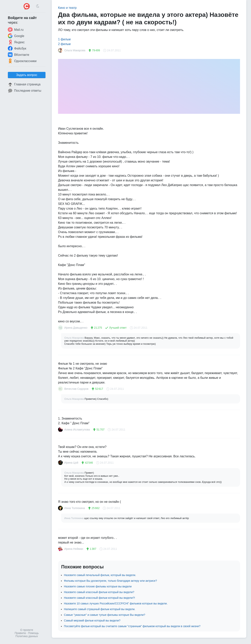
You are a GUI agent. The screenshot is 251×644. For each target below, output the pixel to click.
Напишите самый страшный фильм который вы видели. (100, 609)
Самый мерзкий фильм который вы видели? (92, 620)
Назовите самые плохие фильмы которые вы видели (98, 586)
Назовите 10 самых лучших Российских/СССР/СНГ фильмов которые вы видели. (116, 603)
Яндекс (16, 42)
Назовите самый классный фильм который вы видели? (99, 592)
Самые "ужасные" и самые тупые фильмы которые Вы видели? (105, 615)
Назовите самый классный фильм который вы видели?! (99, 598)
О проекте (27, 630)
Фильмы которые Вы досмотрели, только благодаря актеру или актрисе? (110, 581)
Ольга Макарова (74, 338)
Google (16, 36)
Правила (20, 633)
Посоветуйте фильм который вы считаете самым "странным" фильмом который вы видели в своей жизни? (132, 626)
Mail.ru (16, 30)
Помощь (33, 633)
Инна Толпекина (74, 518)
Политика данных (27, 636)
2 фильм (64, 44)
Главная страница (24, 84)
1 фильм (64, 39)
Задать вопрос (27, 75)
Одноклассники (22, 61)
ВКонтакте (19, 55)
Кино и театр (67, 8)
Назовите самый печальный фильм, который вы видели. (100, 575)
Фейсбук (17, 48)
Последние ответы (25, 91)
